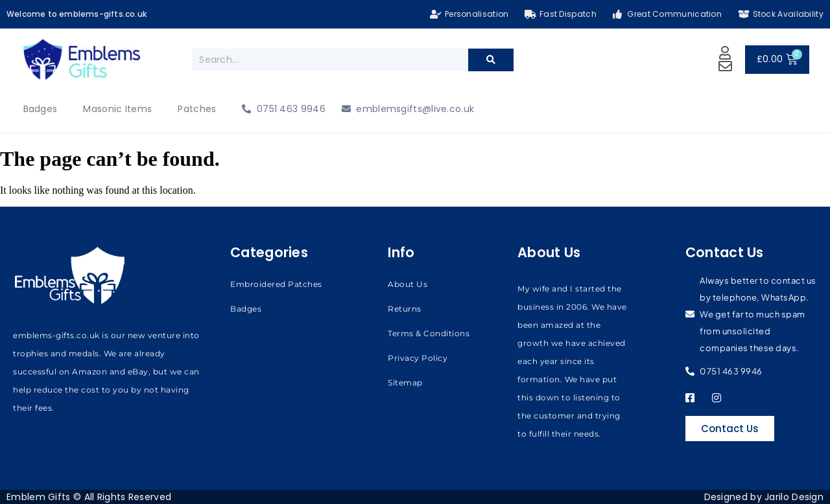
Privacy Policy (418, 358)
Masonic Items (117, 109)
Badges (41, 109)
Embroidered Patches (276, 284)
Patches (197, 109)
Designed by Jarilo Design (764, 497)
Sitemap (405, 383)
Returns (405, 309)
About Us (408, 284)
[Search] (491, 60)
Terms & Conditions (429, 333)
